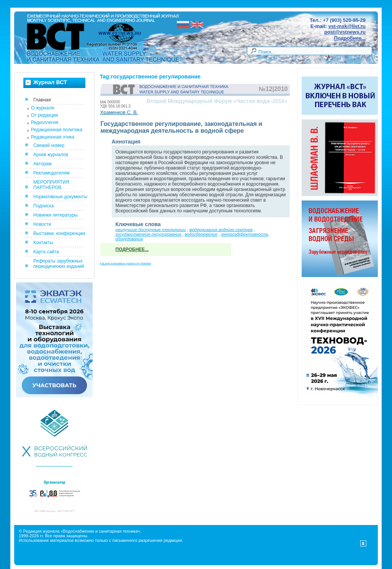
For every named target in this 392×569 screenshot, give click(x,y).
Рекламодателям (51, 173)
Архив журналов (51, 155)
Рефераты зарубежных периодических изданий (59, 264)
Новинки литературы (56, 215)
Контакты (43, 243)
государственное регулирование (149, 234)
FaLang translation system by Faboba (126, 263)
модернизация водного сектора (221, 230)
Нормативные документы (60, 197)
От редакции (44, 115)
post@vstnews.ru (345, 32)
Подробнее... (350, 38)
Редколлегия (45, 122)
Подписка (43, 206)
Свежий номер (49, 145)
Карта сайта (46, 252)
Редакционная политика (57, 130)
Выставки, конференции (59, 233)
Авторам (42, 164)
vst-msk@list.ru (347, 26)
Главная (42, 100)
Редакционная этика (53, 137)
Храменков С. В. (119, 112)
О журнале (42, 108)
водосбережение (201, 234)
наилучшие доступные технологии (151, 230)
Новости (42, 224)
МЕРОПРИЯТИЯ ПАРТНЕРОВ (51, 185)
